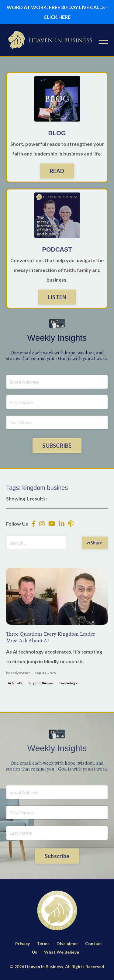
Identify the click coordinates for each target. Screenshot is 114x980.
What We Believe (62, 952)
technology (68, 683)
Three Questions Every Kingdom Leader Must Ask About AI (51, 637)
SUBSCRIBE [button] (57, 446)
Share (96, 543)
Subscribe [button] (57, 856)
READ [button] (57, 171)
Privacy (22, 943)
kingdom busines (41, 683)
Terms (43, 943)
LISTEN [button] (57, 297)
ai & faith (15, 683)
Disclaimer (67, 943)
